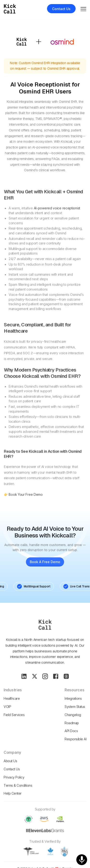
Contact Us (12, 776)
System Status (75, 713)
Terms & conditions (18, 792)
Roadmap (72, 730)
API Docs (71, 738)
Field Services (14, 722)
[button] (83, 8)
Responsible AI (75, 746)
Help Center (13, 800)
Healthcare (12, 705)
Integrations (73, 705)
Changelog (73, 722)
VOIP (7, 713)
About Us (10, 768)
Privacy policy (14, 784)
